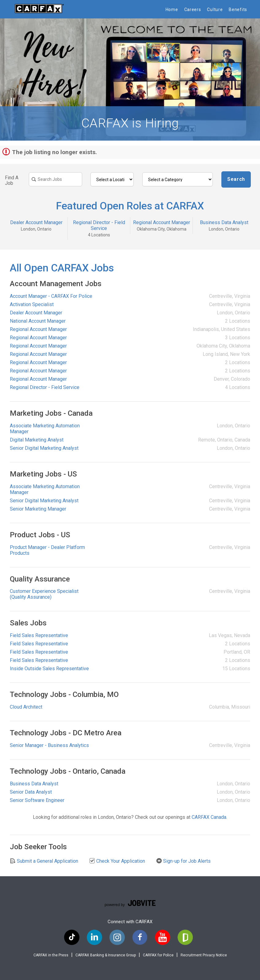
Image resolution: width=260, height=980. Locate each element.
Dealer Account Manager (36, 222)
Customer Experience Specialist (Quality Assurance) (44, 594)
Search (236, 179)
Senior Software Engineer (37, 800)
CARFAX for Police (158, 955)
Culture (215, 10)
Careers (193, 10)
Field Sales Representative (39, 635)
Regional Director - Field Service (99, 225)
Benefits (238, 10)
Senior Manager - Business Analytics (49, 745)
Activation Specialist (32, 304)
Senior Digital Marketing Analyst (44, 448)
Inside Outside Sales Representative (49, 669)
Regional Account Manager (162, 222)
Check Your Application (117, 861)
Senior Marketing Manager (38, 509)
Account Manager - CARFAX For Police (51, 296)
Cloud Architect (26, 707)
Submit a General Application (44, 861)
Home (172, 10)
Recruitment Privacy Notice (204, 955)
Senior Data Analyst (31, 792)
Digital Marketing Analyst (37, 440)
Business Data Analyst (224, 222)
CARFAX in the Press (51, 955)
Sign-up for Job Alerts (183, 861)
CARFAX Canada (209, 817)
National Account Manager (38, 321)
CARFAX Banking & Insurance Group (106, 955)
